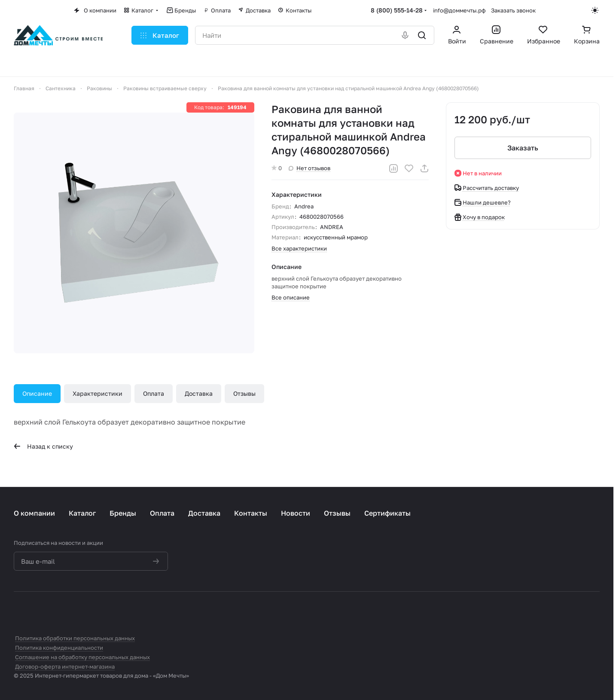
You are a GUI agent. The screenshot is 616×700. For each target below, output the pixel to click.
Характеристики (98, 393)
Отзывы (244, 393)
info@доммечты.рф (459, 10)
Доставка (199, 393)
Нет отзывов (310, 168)
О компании (34, 513)
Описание (37, 393)
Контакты (251, 513)
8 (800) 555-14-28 (397, 10)
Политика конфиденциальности (59, 648)
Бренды (123, 513)
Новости (296, 513)
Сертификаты (387, 513)
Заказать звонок (513, 10)
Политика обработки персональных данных (75, 638)
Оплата (154, 393)
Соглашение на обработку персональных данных (82, 657)
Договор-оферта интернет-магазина (65, 666)
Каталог (82, 513)
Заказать (523, 148)
